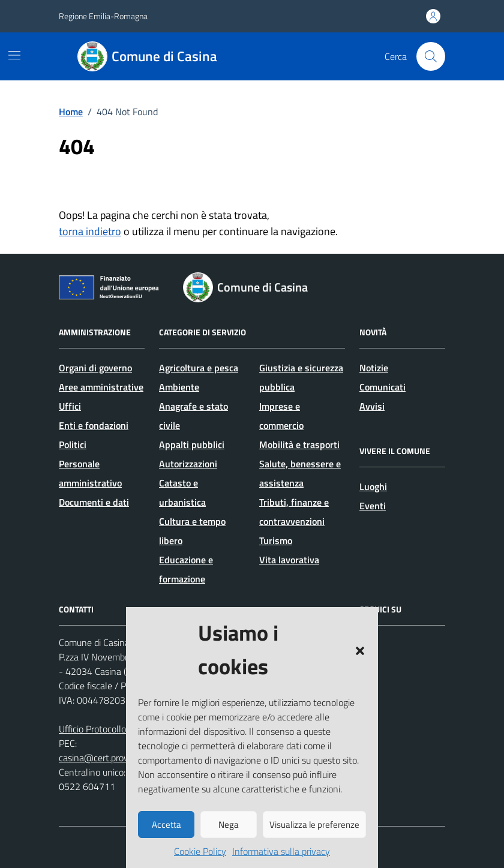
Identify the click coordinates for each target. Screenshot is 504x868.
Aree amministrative (101, 387)
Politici (73, 444)
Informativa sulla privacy (281, 851)
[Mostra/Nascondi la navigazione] (14, 55)
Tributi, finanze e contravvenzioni (294, 512)
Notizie (374, 368)
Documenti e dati (94, 502)
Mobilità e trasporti (299, 444)
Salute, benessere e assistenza (300, 473)
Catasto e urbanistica (182, 492)
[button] (360, 650)
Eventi (373, 506)
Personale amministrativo (90, 473)
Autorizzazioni (188, 464)
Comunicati (382, 387)
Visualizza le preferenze (314, 825)
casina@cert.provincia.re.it (111, 758)
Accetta (166, 825)
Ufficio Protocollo (92, 729)
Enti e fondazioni (94, 425)
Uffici (70, 406)
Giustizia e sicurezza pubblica (301, 377)
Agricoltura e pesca (199, 368)
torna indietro (90, 231)
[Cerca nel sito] (431, 56)
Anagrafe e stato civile (193, 416)
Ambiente (179, 387)
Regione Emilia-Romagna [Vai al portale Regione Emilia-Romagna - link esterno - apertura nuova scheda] (103, 16)
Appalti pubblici (192, 444)
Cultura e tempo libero (192, 531)
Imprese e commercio (281, 416)
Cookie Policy (200, 851)
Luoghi (373, 486)
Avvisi (372, 406)
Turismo (276, 540)
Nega (229, 825)
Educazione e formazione (186, 569)
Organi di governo (95, 368)
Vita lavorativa (289, 560)
